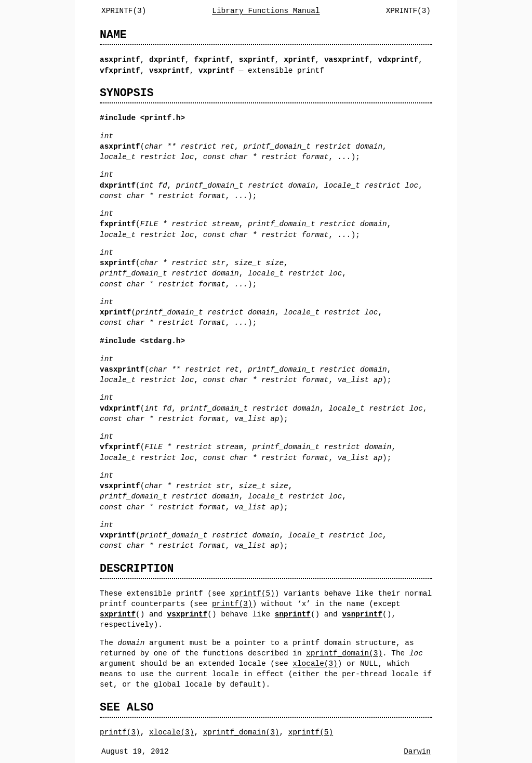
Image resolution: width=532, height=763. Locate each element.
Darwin (417, 751)
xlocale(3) (315, 663)
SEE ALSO (127, 707)
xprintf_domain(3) (344, 653)
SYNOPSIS (127, 93)
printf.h (162, 118)
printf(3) (232, 604)
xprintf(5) (252, 593)
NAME (113, 35)
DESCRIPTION (137, 568)
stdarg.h (162, 341)
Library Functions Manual (266, 11)
